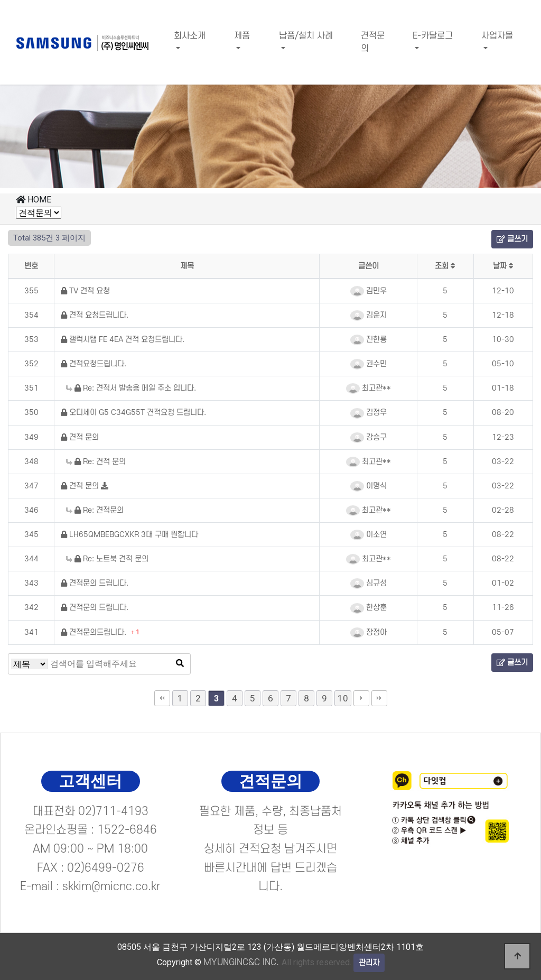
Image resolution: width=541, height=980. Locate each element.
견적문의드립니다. (95, 632)
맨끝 (379, 698)
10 (343, 698)
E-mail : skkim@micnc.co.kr (90, 886)
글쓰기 (512, 239)
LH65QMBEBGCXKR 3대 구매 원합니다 (129, 535)
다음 (361, 698)
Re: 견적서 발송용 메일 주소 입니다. (131, 388)
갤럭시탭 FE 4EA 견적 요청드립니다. (123, 340)
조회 (445, 266)
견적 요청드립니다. (95, 315)
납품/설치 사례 (306, 36)
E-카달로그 (433, 36)
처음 (162, 698)
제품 (242, 36)
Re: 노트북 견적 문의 (107, 559)
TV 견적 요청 (85, 291)
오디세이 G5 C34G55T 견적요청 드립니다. (133, 413)
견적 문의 (80, 437)
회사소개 (190, 36)
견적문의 (373, 42)
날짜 (503, 266)
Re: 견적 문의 (96, 462)
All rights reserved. (277, 962)
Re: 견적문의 (95, 510)
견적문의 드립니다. (95, 583)
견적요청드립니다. (94, 364)
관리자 (369, 963)
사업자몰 (497, 36)
